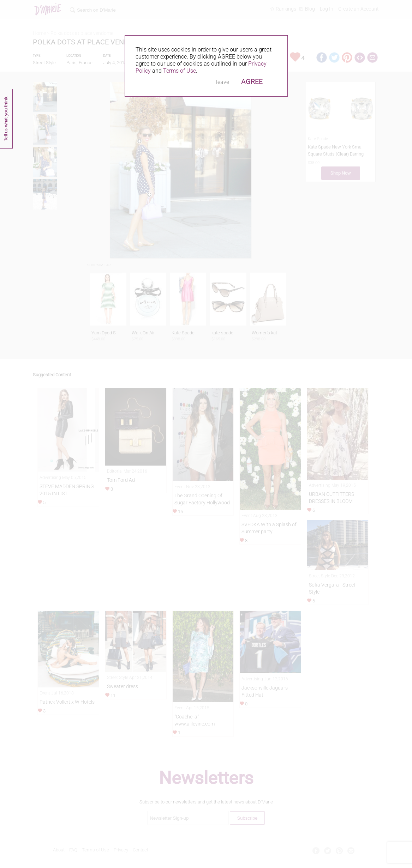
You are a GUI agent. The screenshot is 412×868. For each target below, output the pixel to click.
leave (223, 82)
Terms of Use (180, 71)
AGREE (252, 81)
